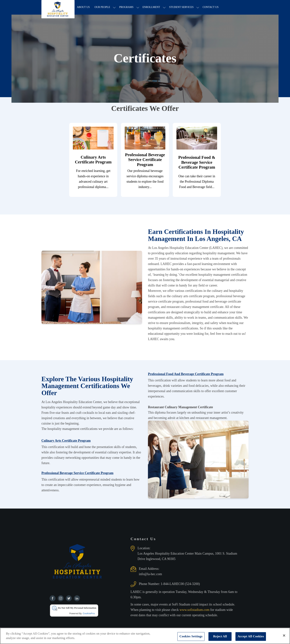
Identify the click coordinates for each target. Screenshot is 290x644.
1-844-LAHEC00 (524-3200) (180, 584)
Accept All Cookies (251, 636)
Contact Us (211, 7)
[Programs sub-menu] (138, 7)
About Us (84, 7)
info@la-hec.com (150, 574)
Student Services (182, 7)
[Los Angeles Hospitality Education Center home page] (58, 7)
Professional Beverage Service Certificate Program (77, 473)
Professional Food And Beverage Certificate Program (186, 374)
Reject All (220, 636)
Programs (127, 7)
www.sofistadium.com (195, 610)
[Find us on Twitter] (69, 598)
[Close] (284, 635)
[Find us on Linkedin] (77, 598)
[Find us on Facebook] (53, 598)
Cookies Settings (191, 636)
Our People (103, 7)
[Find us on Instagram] (61, 598)
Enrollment (152, 7)
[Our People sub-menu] (115, 7)
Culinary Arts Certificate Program (66, 441)
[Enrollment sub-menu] (165, 7)
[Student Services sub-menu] (198, 7)
